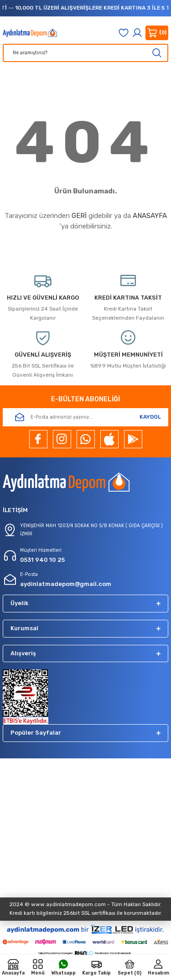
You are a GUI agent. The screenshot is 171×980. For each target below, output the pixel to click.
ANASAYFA (150, 216)
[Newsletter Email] (85, 417)
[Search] (85, 53)
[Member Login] (137, 33)
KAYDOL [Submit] (150, 417)
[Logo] (30, 33)
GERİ (79, 216)
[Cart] (157, 33)
